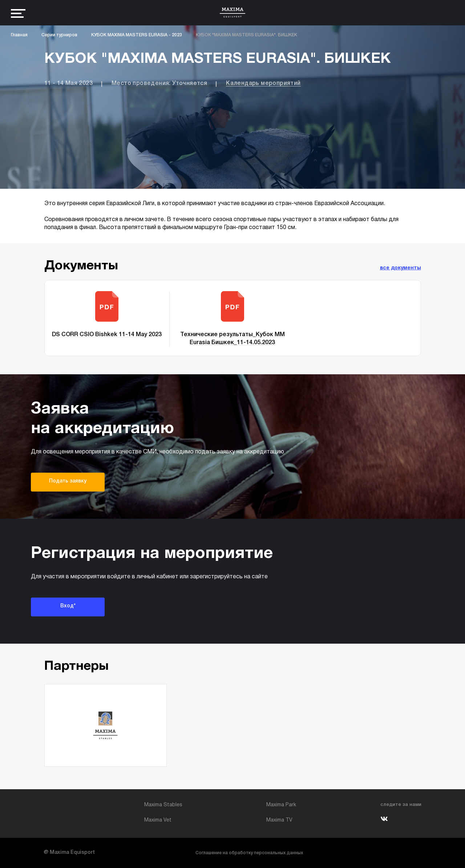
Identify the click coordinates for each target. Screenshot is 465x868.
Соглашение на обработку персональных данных (249, 853)
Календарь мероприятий (263, 83)
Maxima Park (281, 805)
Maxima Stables (163, 805)
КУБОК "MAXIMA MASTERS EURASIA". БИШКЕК (246, 35)
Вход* (68, 606)
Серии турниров (59, 35)
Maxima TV (279, 820)
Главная (19, 35)
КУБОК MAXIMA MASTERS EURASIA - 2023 (137, 35)
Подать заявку (68, 481)
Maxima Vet (158, 820)
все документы (401, 268)
